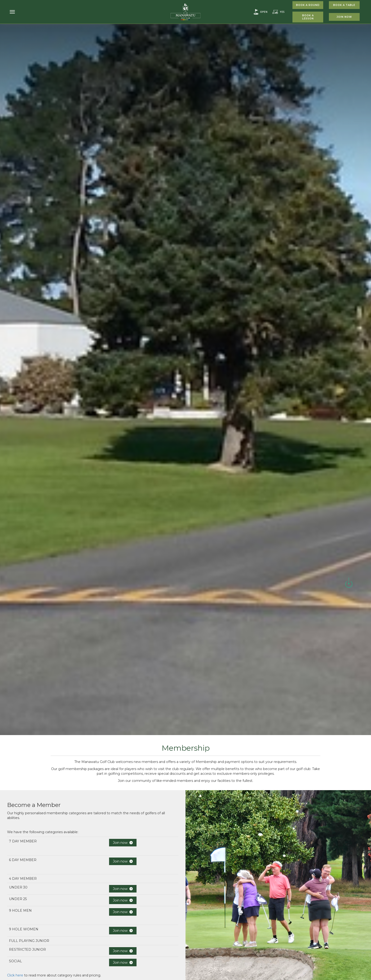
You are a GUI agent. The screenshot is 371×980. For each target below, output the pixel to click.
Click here (15, 975)
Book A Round (308, 5)
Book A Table (344, 5)
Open (264, 12)
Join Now (344, 17)
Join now (123, 843)
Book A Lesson (308, 17)
